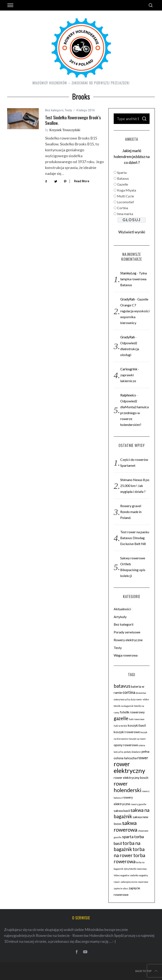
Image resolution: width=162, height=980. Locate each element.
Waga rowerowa (126, 655)
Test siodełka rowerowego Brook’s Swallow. (73, 120)
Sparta (122, 172)
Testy (68, 110)
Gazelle (123, 184)
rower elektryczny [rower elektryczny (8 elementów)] (129, 767)
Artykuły (120, 617)
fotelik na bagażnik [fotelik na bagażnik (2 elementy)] (124, 706)
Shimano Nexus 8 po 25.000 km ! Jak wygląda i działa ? (135, 486)
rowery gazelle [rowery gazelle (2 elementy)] (139, 804)
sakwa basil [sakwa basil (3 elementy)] (122, 811)
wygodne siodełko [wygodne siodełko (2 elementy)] (129, 875)
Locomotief (126, 202)
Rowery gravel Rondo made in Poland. (131, 512)
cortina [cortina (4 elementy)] (129, 692)
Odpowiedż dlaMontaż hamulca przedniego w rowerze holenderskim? (134, 413)
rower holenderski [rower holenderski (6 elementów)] (128, 787)
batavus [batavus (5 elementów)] (122, 686)
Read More (82, 181)
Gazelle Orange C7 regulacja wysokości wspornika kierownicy (135, 311)
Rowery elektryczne (128, 640)
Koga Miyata (127, 190)
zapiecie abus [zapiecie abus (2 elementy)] (121, 888)
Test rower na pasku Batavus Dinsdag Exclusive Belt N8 (135, 538)
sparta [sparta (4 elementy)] (128, 837)
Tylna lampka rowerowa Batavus (134, 279)
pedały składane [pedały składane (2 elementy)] (132, 752)
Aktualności (122, 609)
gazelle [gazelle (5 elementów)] (121, 718)
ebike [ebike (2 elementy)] (146, 699)
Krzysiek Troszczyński (65, 130)
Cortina (123, 208)
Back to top (147, 971)
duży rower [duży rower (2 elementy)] (136, 699)
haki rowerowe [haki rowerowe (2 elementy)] (137, 719)
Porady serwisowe (127, 632)
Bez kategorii (54, 110)
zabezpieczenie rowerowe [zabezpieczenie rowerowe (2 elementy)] (134, 882)
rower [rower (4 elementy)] (143, 758)
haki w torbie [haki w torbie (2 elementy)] (120, 726)
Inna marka (125, 214)
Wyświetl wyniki (132, 232)
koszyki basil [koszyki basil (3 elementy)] (137, 725)
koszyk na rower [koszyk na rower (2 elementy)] (138, 739)
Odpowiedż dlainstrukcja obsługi (130, 349)
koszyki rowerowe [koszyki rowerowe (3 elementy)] (127, 732)
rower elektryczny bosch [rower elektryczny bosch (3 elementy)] (131, 778)
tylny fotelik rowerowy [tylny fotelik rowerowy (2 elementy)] (135, 869)
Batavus (123, 178)
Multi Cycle (126, 196)
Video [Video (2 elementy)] (117, 875)
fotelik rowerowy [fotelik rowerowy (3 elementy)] (132, 712)
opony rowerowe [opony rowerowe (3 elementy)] (126, 745)
